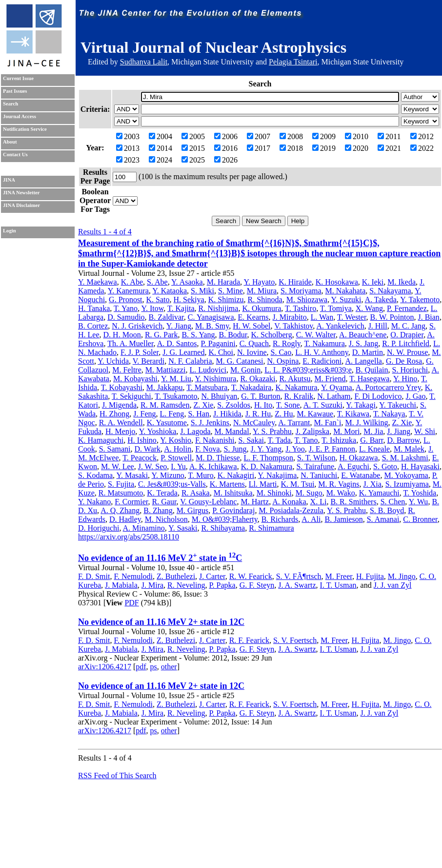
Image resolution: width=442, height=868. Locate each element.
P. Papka (222, 585)
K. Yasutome (167, 423)
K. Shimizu (226, 300)
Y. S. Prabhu (272, 431)
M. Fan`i (328, 423)
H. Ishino (142, 440)
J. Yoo (295, 449)
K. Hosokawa (337, 282)
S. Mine (231, 291)
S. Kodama (95, 475)
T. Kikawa (353, 414)
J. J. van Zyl (393, 585)
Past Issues (15, 91)
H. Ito (263, 405)
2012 (422, 136)
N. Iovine (252, 352)
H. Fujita (370, 576)
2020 (357, 148)
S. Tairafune (315, 466)
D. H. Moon (122, 335)
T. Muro (201, 475)
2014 (161, 148)
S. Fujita (121, 484)
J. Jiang (399, 431)
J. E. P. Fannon (332, 449)
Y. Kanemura (128, 291)
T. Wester (352, 317)
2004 (161, 136)
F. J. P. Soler (140, 352)
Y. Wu (419, 502)
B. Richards (280, 519)
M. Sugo (309, 493)
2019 (324, 148)
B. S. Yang (198, 335)
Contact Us (15, 155)
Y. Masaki (132, 475)
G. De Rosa (404, 361)
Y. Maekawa (98, 282)
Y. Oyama (337, 387)
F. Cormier (131, 502)
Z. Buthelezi (176, 576)
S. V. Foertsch (295, 640)
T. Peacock (140, 458)
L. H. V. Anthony (322, 352)
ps (154, 667)
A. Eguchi (353, 466)
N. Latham (334, 396)
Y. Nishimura (215, 379)
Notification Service (25, 129)
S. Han (199, 414)
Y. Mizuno (168, 475)
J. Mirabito (290, 317)
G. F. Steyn (257, 585)
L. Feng (172, 414)
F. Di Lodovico (378, 396)
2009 (324, 136)
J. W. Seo (153, 466)
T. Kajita (181, 308)
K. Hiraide (295, 282)
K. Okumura (261, 308)
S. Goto (385, 466)
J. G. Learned (183, 352)
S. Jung (235, 449)
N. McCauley (254, 423)
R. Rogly (287, 343)
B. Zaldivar (166, 317)
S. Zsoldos (234, 405)
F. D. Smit (94, 576)
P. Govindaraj (233, 510)
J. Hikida (227, 414)
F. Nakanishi (215, 440)
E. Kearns (253, 317)
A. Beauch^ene (363, 335)
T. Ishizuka (339, 440)
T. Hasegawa (369, 379)
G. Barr (372, 440)
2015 (193, 148)
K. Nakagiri (236, 475)
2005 (193, 136)
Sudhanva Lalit (144, 62)
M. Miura (262, 291)
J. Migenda (119, 405)
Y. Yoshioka (158, 431)
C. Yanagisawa (211, 317)
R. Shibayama (223, 528)
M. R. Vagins (339, 484)
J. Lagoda (195, 431)
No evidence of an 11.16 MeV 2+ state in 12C (161, 622)
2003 (128, 136)
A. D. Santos (177, 343)
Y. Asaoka (187, 282)
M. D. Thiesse (218, 458)
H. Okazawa (359, 458)
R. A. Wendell (121, 423)
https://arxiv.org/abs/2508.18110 (129, 537)
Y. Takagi (361, 405)
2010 (357, 136)
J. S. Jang (363, 343)
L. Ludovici (208, 370)
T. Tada (279, 440)
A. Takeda (381, 300)
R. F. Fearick (249, 640)
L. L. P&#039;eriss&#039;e (308, 370)
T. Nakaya (389, 414)
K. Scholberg (272, 335)
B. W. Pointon (392, 317)
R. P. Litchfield (406, 343)
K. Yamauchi (379, 493)
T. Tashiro (301, 308)
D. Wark (148, 449)
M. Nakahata (346, 291)
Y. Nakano (94, 502)
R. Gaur (164, 502)
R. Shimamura (271, 528)
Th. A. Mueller (130, 343)
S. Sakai (251, 440)
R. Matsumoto (121, 493)
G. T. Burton (261, 396)
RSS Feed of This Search (117, 775)
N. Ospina (283, 361)
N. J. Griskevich (137, 326)
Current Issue (18, 78)
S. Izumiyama (407, 484)
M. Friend (330, 379)
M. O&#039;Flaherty (225, 519)
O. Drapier (407, 335)
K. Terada (162, 493)
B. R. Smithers (353, 502)
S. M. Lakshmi (405, 458)
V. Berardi (149, 361)
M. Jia (373, 431)
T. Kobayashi (122, 387)
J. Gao (416, 396)
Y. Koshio (176, 440)
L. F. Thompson (269, 458)
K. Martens (227, 484)
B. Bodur (233, 335)
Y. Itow (152, 308)
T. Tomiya (336, 308)
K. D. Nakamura (267, 466)
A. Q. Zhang (120, 510)
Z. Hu (284, 414)
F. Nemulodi (133, 576)
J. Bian (428, 317)
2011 (389, 136)
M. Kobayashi (135, 379)
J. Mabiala (121, 585)
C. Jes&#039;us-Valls (172, 484)
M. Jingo (402, 576)
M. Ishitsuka (233, 493)
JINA (9, 180)
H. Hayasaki (420, 466)
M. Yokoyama (406, 475)
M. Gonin (245, 370)
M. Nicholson (166, 519)
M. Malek (409, 449)
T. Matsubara (207, 387)
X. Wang (369, 308)
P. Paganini (218, 343)
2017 (259, 148)
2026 (226, 160)
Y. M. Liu (176, 379)
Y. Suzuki (346, 300)
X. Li (319, 502)
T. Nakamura (325, 343)
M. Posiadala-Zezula (291, 510)
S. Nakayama (390, 291)
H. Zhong (114, 414)
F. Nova (207, 449)
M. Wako (341, 493)
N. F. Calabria (190, 361)
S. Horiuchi (410, 370)
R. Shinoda (265, 300)
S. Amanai (383, 519)
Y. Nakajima (278, 475)
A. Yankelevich (340, 326)
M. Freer (339, 576)
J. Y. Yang (266, 449)
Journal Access (20, 116)
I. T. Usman (338, 585)
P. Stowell (176, 458)
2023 (128, 160)
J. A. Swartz (297, 585)
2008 (291, 136)
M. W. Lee (118, 466)
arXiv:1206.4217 (105, 667)
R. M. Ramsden (165, 405)
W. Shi (425, 431)
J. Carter (212, 576)
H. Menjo (120, 431)
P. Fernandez (407, 308)
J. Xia (372, 484)
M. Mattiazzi (166, 370)
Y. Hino (405, 379)
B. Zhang (158, 510)
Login (10, 231)
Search (10, 104)
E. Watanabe (361, 475)
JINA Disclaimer (21, 205)
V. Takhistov (293, 326)
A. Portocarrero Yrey (388, 387)
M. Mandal (232, 431)
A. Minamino (144, 528)
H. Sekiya (189, 300)
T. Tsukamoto (176, 396)
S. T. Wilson (316, 458)
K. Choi (221, 352)
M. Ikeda (402, 282)
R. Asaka (196, 493)
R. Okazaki (258, 379)
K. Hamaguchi (101, 440)
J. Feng (144, 414)
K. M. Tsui (298, 484)
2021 (389, 148)
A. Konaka (289, 502)
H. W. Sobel (251, 326)
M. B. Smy (212, 326)
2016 (226, 148)
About (10, 142)
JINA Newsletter (21, 193)
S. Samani (115, 449)
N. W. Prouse (407, 352)
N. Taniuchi (319, 475)
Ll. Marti (263, 484)
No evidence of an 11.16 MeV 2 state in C (160, 558)
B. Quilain (372, 370)
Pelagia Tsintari (293, 62)
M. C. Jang (408, 326)
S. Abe (157, 282)
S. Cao (281, 352)
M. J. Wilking (367, 423)
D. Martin (368, 352)
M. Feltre (127, 370)
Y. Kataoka (170, 291)
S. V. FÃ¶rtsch (299, 576)
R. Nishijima (219, 308)
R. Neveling (186, 585)
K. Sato (158, 300)
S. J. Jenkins (210, 423)
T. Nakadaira (251, 387)
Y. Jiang (179, 326)
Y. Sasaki (183, 528)
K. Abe (132, 282)
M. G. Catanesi (240, 361)
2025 (193, 160)
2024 (161, 160)
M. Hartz (255, 502)
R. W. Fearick (251, 576)
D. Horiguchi (99, 528)
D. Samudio (126, 317)
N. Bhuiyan (220, 396)
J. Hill (378, 326)
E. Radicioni (322, 361)
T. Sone (288, 405)
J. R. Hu (258, 414)
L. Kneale (374, 449)
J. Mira (152, 585)
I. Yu (178, 466)
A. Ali (311, 519)
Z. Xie (203, 405)
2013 (128, 148)
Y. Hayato (260, 282)
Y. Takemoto (420, 300)
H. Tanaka (94, 308)
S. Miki (202, 291)
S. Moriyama (301, 291)
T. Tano (306, 440)
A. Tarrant (294, 423)
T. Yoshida (420, 493)
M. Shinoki (274, 493)
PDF (131, 603)
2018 (291, 148)
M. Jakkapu (165, 387)
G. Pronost (125, 300)
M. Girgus (193, 510)
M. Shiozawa (307, 300)
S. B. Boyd (387, 510)
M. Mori (346, 431)
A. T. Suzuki (323, 405)
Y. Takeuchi (398, 405)
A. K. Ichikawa (213, 466)
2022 (422, 148)
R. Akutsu (295, 379)
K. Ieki (373, 282)
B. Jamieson (343, 519)
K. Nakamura (296, 387)
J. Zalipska (312, 431)
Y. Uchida (113, 361)
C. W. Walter (316, 335)
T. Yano (126, 308)
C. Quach (254, 343)
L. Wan (322, 317)
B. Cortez (93, 326)
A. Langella (363, 361)
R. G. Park (161, 335)
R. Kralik (299, 396)
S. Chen (393, 502)
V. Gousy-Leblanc (208, 502)
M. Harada (223, 282)
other (169, 667)
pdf (141, 667)
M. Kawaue (315, 414)
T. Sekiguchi (131, 396)
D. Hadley (125, 519)
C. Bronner (420, 519)
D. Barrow (403, 440)
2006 (226, 136)
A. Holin (178, 449)
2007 (259, 136)
